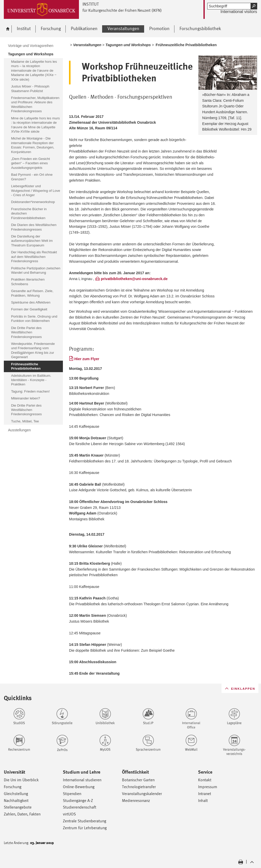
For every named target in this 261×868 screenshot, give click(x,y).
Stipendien (72, 794)
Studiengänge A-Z (78, 801)
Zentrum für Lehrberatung (85, 828)
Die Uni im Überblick (21, 780)
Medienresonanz (136, 801)
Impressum (208, 787)
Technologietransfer (139, 787)
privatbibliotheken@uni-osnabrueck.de (134, 279)
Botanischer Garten (138, 780)
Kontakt (205, 780)
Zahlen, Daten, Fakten (22, 814)
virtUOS (69, 814)
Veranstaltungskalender (142, 794)
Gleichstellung (16, 794)
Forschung (13, 787)
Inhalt (203, 801)
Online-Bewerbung (79, 787)
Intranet (205, 794)
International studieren (82, 780)
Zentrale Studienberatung (85, 821)
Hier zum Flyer (87, 359)
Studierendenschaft (80, 807)
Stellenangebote (18, 807)
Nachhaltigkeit (16, 801)
